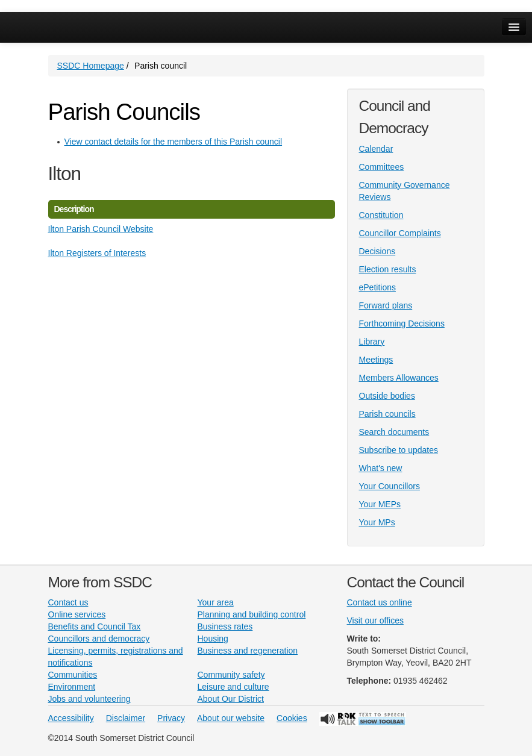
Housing (213, 639)
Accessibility (71, 718)
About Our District (231, 699)
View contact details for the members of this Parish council (174, 142)
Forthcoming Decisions (402, 323)
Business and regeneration (248, 651)
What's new (381, 468)
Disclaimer (126, 718)
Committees (382, 167)
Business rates (225, 626)
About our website (231, 718)
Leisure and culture (233, 687)
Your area (216, 602)
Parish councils (387, 414)
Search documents (394, 432)
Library (372, 342)
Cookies (292, 718)
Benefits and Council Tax (95, 626)
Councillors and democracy (99, 639)
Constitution (381, 215)
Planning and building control (252, 614)
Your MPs (377, 522)
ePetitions (377, 287)
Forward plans (386, 305)
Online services (77, 614)
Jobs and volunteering (89, 699)
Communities (73, 675)
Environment (72, 687)
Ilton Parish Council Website (101, 229)
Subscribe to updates (399, 450)
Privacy (171, 718)
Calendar (376, 149)
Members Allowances (399, 378)
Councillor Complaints (400, 233)
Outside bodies (387, 396)
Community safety (231, 675)
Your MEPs (380, 504)
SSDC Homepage (91, 66)
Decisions (377, 251)
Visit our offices (375, 620)
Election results (388, 269)
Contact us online (380, 602)
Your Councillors (390, 486)
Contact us (68, 602)
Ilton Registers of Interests (97, 253)
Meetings (376, 360)
